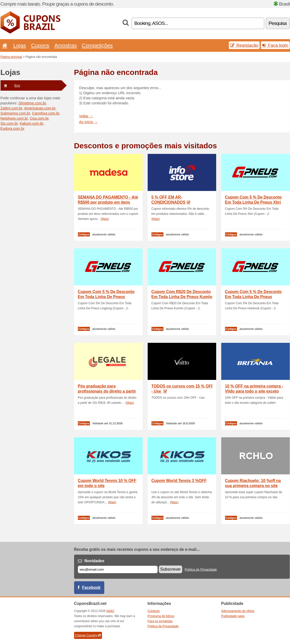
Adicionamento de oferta (238, 611)
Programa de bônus (161, 616)
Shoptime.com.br (32, 103)
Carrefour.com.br (46, 113)
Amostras (65, 45)
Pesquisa (278, 23)
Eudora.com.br (12, 128)
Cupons (40, 45)
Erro (10, 86)
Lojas (20, 45)
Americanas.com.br (40, 108)
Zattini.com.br (11, 108)
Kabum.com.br (31, 123)
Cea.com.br (39, 118)
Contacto (154, 611)
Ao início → (89, 122)
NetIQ (110, 611)
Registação (244, 45)
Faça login (275, 45)
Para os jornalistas (160, 621)
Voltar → (86, 116)
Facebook (91, 587)
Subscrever (171, 569)
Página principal (11, 57)
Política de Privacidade (201, 570)
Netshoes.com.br (14, 118)
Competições (97, 45)
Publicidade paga (233, 616)
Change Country (88, 635)
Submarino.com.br (15, 113)
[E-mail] (118, 569)
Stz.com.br (9, 123)
